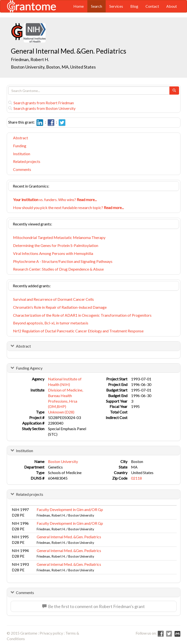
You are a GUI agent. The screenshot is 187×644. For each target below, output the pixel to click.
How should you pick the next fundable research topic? (68, 207)
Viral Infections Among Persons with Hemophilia (53, 253)
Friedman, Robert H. (30, 59)
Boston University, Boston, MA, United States (53, 67)
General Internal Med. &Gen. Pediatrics (69, 537)
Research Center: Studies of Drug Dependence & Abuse (58, 269)
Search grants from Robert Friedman (41, 103)
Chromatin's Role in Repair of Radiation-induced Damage (60, 307)
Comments (22, 169)
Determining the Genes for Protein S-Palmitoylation (56, 245)
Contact (152, 6)
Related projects (27, 161)
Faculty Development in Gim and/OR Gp (70, 509)
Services (116, 6)
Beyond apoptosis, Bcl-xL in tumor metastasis (51, 323)
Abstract (21, 138)
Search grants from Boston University (42, 108)
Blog (134, 6)
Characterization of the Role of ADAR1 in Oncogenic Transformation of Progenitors (82, 315)
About (172, 6)
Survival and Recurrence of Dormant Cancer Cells (53, 299)
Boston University (63, 461)
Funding (20, 146)
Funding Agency (29, 368)
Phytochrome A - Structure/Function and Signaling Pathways (63, 261)
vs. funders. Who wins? (55, 199)
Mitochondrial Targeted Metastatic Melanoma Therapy (59, 237)
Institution (22, 154)
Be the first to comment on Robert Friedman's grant (93, 606)
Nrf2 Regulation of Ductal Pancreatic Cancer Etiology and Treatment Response (78, 331)
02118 (136, 478)
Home (79, 6)
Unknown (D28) (61, 412)
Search (97, 6)
